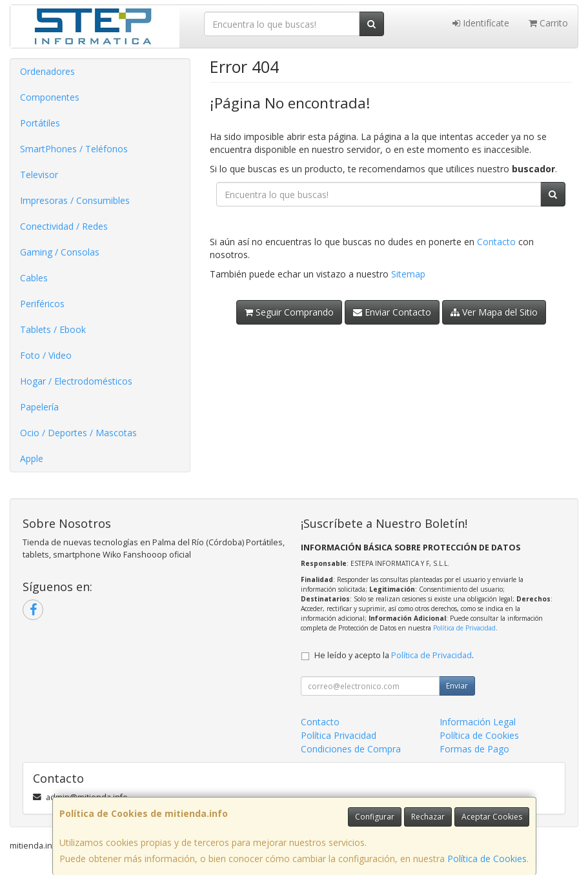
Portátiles (40, 123)
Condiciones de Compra (351, 749)
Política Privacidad (339, 735)
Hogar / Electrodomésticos (76, 381)
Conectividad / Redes (64, 226)
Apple (32, 458)
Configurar (375, 817)
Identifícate (481, 23)
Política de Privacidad (464, 628)
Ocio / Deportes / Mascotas (78, 433)
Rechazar (428, 817)
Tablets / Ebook (53, 329)
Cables (34, 278)
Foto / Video (46, 355)
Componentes (50, 97)
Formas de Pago (474, 749)
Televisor (39, 175)
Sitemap (408, 274)
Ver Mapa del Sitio (494, 312)
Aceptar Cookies (492, 817)
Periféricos (42, 304)
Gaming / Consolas (60, 252)
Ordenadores (47, 71)
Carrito (548, 23)
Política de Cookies (487, 859)
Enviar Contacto (392, 312)
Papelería (39, 407)
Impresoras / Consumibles (75, 200)
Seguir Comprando (289, 312)
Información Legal (478, 722)
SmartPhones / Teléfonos (74, 149)
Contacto (496, 242)
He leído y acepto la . (394, 655)
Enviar (457, 686)
